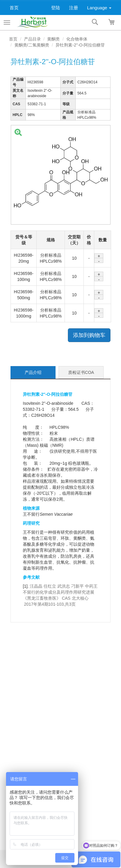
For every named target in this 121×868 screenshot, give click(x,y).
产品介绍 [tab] (33, 372)
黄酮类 (53, 39)
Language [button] (99, 8)
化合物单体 (77, 39)
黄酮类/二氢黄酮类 (32, 45)
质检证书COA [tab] (81, 372)
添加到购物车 (89, 335)
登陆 (56, 8)
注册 (74, 8)
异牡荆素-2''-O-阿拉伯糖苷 (80, 45)
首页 (14, 8)
